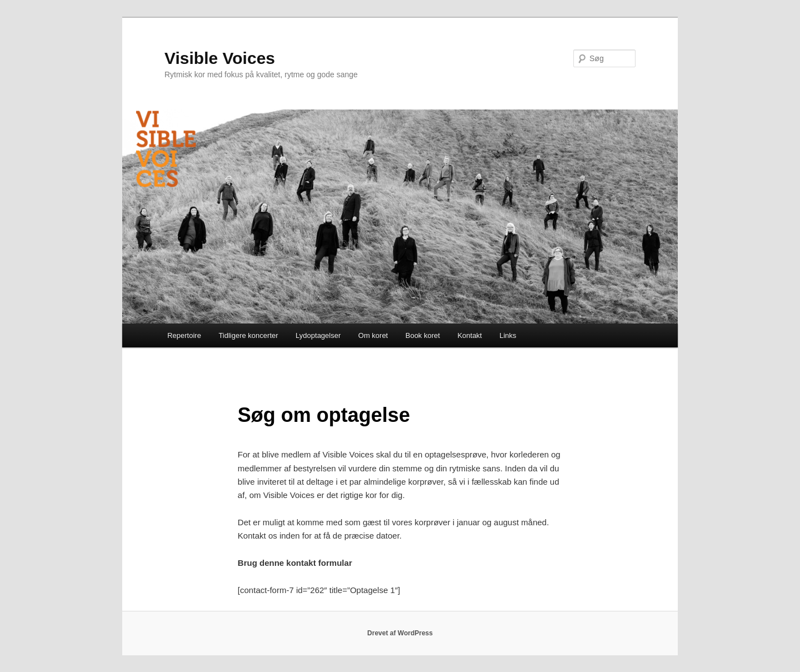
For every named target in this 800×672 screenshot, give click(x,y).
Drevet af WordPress (400, 633)
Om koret (373, 335)
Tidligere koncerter (248, 335)
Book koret (423, 335)
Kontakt (469, 335)
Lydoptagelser (318, 335)
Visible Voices (220, 58)
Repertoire (184, 335)
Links (508, 335)
